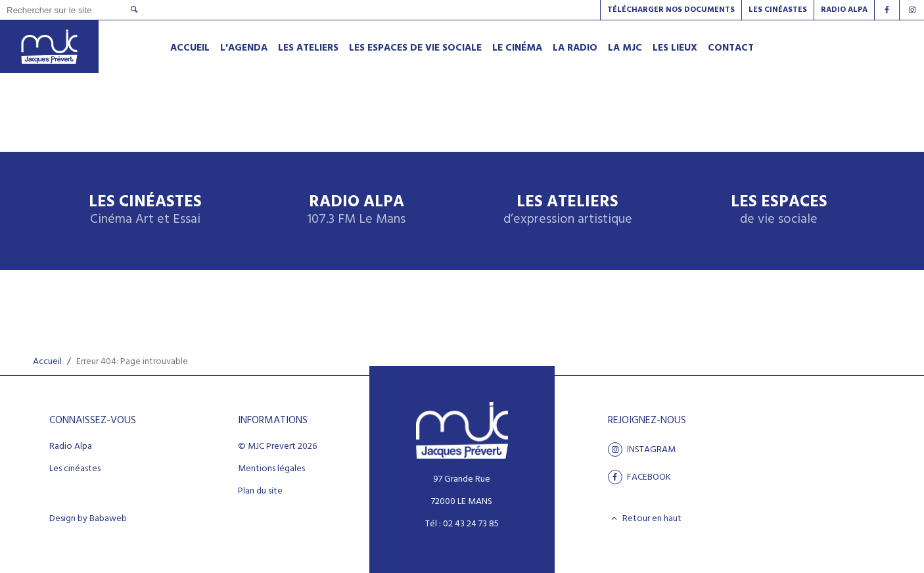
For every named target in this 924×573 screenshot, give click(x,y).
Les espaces (779, 211)
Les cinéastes (75, 469)
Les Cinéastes (778, 10)
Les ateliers (568, 211)
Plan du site (260, 492)
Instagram (642, 449)
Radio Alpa (356, 211)
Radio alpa (844, 10)
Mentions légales (271, 469)
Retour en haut (645, 518)
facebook (639, 477)
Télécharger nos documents (671, 10)
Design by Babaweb (88, 519)
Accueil (47, 362)
